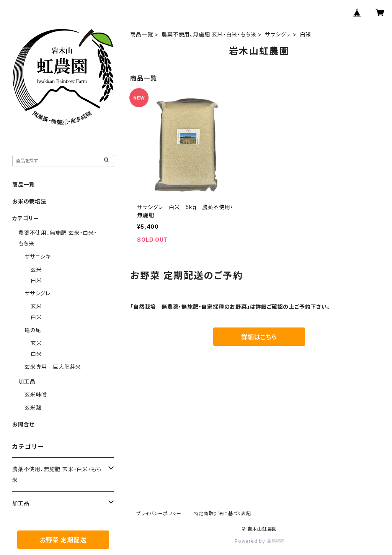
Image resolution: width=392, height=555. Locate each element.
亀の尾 (33, 330)
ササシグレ (278, 34)
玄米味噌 (36, 394)
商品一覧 (141, 34)
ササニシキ (38, 256)
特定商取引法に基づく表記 (222, 513)
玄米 (36, 269)
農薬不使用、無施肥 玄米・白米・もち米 (209, 34)
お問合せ (23, 424)
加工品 (27, 381)
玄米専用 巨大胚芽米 (53, 367)
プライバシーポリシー (159, 513)
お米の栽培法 (29, 201)
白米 (36, 280)
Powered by (259, 541)
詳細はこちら (259, 337)
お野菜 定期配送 (63, 540)
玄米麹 (33, 407)
